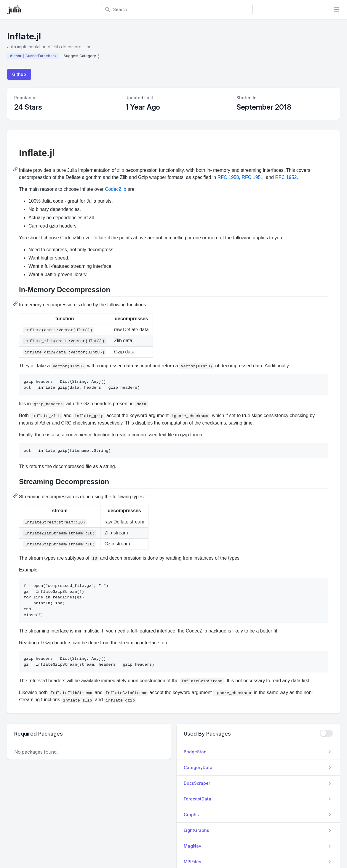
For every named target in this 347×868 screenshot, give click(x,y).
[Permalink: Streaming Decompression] (16, 496)
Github (19, 74)
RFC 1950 (228, 177)
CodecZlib (116, 189)
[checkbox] (326, 733)
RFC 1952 (286, 177)
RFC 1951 (252, 177)
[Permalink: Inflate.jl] (16, 169)
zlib (121, 170)
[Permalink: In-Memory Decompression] (16, 304)
